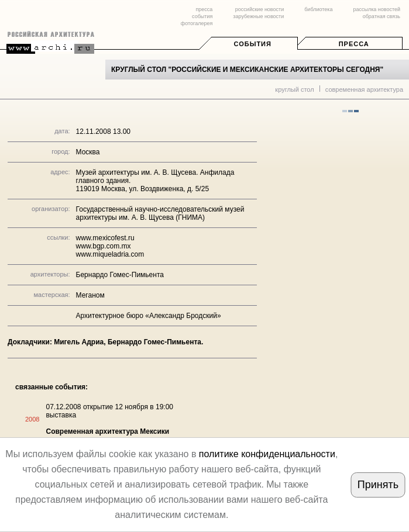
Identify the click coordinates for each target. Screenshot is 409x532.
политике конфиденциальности (267, 454)
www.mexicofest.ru (105, 238)
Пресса (354, 44)
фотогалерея (197, 23)
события (202, 16)
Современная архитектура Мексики (107, 431)
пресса (204, 9)
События (253, 44)
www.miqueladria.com (110, 254)
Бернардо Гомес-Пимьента (120, 275)
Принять (378, 485)
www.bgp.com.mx (104, 246)
